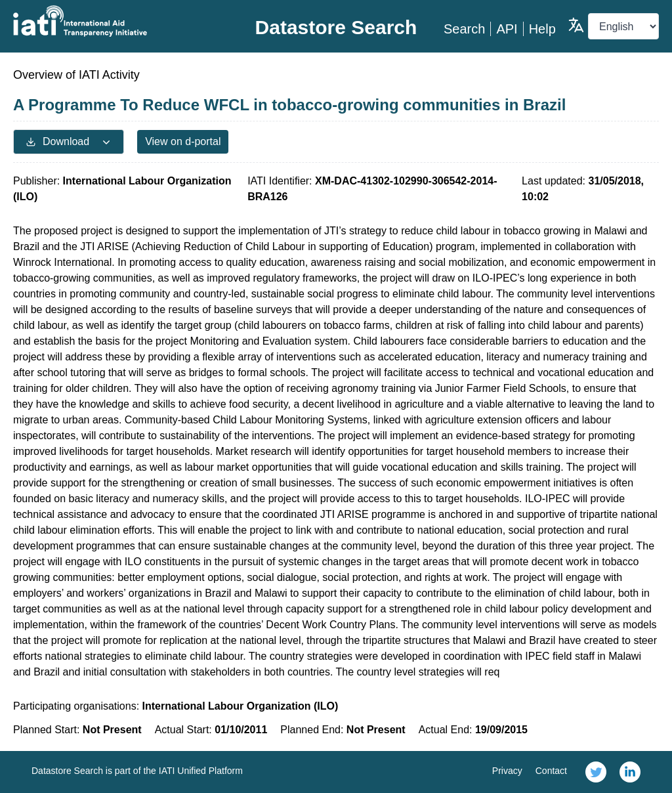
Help (542, 29)
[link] (596, 772)
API (507, 29)
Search (464, 29)
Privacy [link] (507, 771)
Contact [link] (551, 771)
